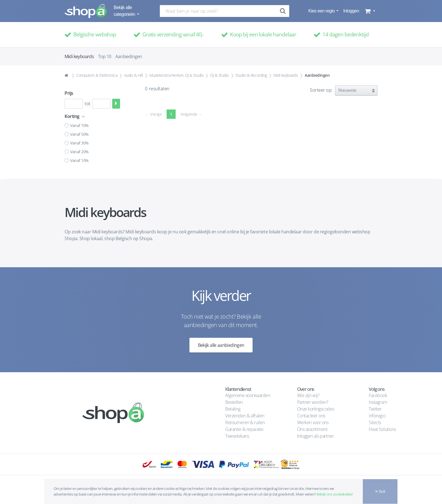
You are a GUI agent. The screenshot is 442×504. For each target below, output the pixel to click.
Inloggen (351, 11)
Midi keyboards (286, 75)
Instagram (378, 402)
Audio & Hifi (133, 75)
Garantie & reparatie (244, 429)
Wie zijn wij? (308, 395)
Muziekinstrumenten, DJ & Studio (176, 75)
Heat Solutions (383, 429)
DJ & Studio (220, 75)
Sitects (375, 422)
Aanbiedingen (129, 56)
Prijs (69, 93)
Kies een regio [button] (322, 11)
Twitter (375, 409)
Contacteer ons (311, 416)
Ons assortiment (312, 429)
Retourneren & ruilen (245, 422)
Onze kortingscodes (316, 409)
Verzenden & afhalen (245, 416)
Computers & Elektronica (97, 75)
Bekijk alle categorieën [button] (125, 11)
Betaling (233, 409)
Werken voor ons (313, 422)
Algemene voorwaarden (248, 395)
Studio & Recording (251, 75)
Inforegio (377, 416)
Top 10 (105, 56)
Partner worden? (313, 402)
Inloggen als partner (315, 436)
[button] (369, 11)
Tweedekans (237, 436)
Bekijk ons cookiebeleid (334, 494)
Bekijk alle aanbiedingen (221, 345)
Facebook (378, 395)
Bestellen (234, 402)
